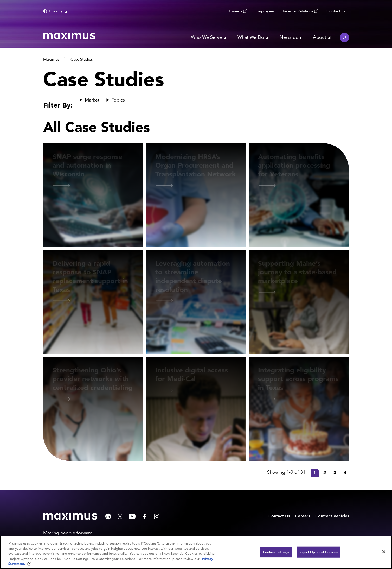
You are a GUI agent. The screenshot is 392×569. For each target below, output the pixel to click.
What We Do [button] (251, 37)
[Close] (384, 552)
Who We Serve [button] (206, 37)
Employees (265, 11)
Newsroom (291, 37)
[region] (196, 552)
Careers (236, 11)
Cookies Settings (276, 552)
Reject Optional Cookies (319, 552)
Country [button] (56, 11)
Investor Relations (298, 11)
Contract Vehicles (332, 516)
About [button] (320, 37)
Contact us (336, 11)
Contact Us (279, 516)
